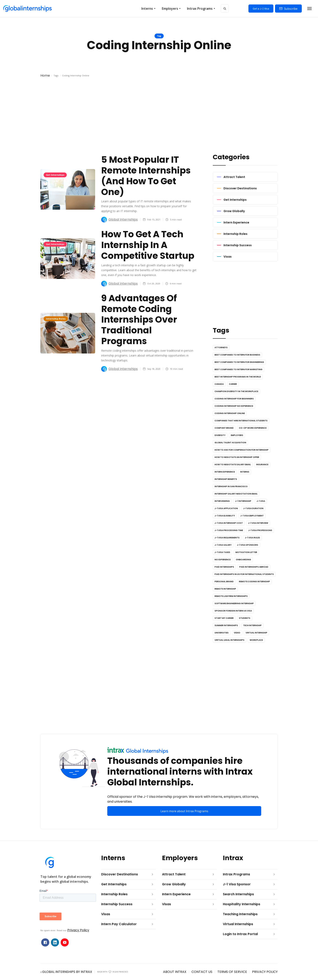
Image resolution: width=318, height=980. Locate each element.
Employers (237, 435)
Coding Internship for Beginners (234, 399)
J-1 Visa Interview (258, 523)
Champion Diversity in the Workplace (236, 391)
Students (245, 618)
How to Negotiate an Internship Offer (237, 457)
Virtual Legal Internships (229, 640)
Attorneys (221, 347)
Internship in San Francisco (231, 486)
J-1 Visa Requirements (227, 538)
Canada (219, 384)
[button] (148, 9)
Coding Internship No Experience (234, 406)
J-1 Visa (261, 501)
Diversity (220, 435)
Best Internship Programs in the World (238, 377)
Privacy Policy (78, 930)
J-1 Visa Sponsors (248, 545)
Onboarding (243, 560)
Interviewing (222, 501)
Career (233, 384)
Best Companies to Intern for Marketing (238, 369)
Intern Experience (225, 472)
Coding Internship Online (230, 413)
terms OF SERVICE (232, 972)
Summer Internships (226, 625)
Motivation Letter (246, 552)
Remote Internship (225, 589)
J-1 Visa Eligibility (225, 516)
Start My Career (224, 618)
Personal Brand (224, 582)
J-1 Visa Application (226, 508)
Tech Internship (252, 625)
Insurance (262, 465)
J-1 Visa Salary (223, 545)
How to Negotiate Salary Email (233, 465)
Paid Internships (224, 567)
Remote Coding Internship (254, 582)
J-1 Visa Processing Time (229, 530)
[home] (27, 9)
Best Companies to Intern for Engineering (239, 362)
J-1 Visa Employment (252, 516)
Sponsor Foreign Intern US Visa (233, 611)
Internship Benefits (226, 479)
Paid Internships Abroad (254, 567)
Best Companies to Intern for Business (237, 355)
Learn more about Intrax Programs (184, 811)
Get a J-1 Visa (261, 8)
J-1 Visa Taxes (222, 552)
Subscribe (291, 9)
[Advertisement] (159, 119)
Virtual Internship (256, 633)
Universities (222, 633)
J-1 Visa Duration (253, 508)
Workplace (256, 640)
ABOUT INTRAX (175, 972)
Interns (245, 472)
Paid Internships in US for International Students (244, 574)
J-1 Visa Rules (252, 538)
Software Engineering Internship (234, 603)
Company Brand (224, 428)
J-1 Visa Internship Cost (229, 523)
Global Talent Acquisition (230, 443)
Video (237, 633)
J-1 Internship (243, 501)
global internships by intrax (67, 972)
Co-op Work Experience (253, 428)
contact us (202, 972)
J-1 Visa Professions (260, 530)
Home (45, 75)
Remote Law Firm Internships (231, 596)
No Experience (223, 560)
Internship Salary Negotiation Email (236, 494)
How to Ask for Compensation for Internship (242, 450)
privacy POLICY (265, 972)
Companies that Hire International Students (241, 421)
